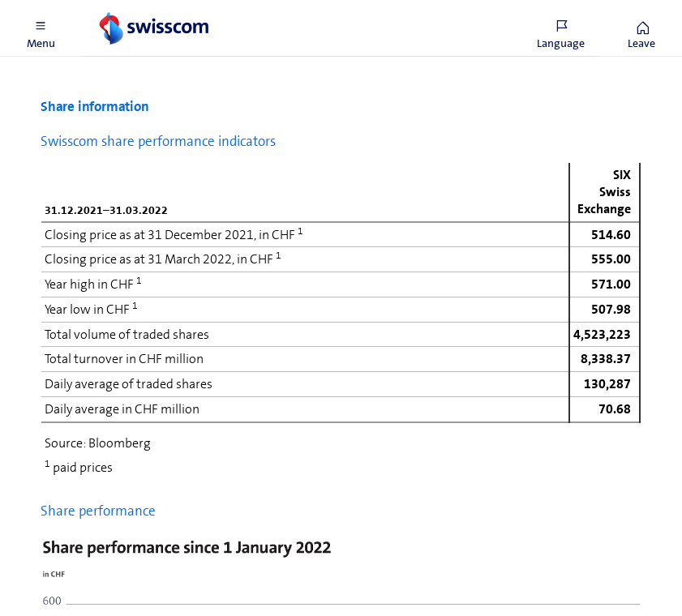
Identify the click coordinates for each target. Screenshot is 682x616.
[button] (41, 28)
